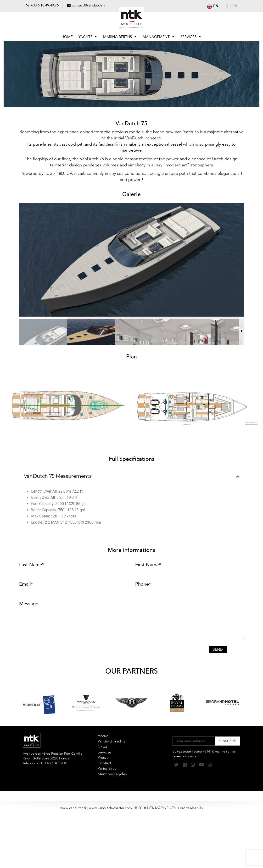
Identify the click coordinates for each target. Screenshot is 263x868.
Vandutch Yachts (111, 741)
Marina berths (120, 37)
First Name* (148, 565)
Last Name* (32, 565)
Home (67, 37)
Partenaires (107, 769)
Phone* (143, 584)
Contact (104, 763)
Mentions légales (112, 774)
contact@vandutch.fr (89, 5)
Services (191, 37)
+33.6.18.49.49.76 (45, 5)
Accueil (104, 736)
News (102, 747)
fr (232, 6)
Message (29, 604)
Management (159, 37)
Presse (103, 758)
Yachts (88, 37)
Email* (26, 584)
